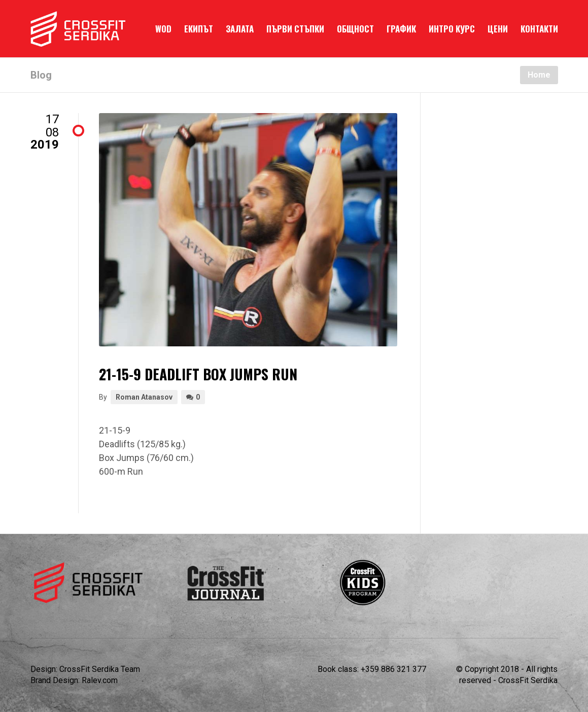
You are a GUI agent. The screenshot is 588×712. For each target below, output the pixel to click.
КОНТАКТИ (539, 29)
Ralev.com (100, 680)
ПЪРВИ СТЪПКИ (295, 29)
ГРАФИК (401, 29)
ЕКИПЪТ (199, 29)
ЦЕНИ (498, 29)
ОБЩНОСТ (355, 29)
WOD (163, 29)
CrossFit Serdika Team (100, 669)
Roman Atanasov (144, 397)
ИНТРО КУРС (452, 29)
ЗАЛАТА (240, 29)
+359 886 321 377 (393, 669)
